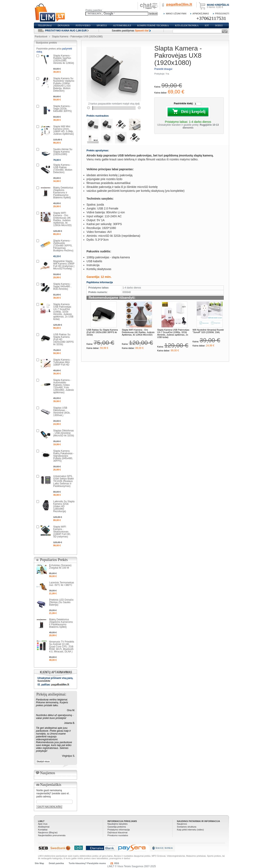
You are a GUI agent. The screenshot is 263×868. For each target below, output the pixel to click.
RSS (117, 863)
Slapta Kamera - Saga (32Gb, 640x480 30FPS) (62, 109)
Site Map (39, 863)
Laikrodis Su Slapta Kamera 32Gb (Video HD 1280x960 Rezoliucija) (64, 506)
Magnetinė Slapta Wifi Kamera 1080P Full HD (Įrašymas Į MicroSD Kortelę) (64, 265)
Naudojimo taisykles (118, 824)
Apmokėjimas (201, 14)
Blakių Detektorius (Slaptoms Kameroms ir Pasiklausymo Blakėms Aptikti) (63, 193)
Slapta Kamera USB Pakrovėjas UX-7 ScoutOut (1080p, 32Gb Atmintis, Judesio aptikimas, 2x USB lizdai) (173, 333)
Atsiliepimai (44, 827)
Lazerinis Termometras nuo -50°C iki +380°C (62, 584)
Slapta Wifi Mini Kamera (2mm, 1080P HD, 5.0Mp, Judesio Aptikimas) (63, 130)
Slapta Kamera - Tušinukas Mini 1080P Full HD (62, 362)
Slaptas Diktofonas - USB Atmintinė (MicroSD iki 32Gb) (64, 433)
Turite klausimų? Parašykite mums (87, 863)
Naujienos (182, 824)
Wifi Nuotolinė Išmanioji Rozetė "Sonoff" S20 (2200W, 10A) (208, 331)
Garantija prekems (117, 827)
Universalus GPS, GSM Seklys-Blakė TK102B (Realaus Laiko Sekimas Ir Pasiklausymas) (63, 481)
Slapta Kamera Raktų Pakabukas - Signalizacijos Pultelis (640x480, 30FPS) (64, 456)
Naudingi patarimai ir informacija (198, 821)
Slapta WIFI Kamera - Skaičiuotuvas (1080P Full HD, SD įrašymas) (62, 532)
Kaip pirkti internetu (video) (190, 830)
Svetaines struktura (187, 827)
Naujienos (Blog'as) (48, 832)
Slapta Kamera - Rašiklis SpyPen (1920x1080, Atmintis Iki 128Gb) (64, 59)
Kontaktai (43, 830)
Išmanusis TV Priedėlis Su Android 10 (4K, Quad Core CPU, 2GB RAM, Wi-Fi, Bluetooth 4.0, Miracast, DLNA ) (62, 647)
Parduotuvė (41, 37)
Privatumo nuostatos (118, 835)
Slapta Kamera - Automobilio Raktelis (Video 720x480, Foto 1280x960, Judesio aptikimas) (64, 386)
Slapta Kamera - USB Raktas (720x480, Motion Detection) (63, 169)
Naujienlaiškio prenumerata (52, 835)
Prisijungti (222, 14)
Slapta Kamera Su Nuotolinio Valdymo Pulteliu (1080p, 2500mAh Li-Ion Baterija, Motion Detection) (64, 85)
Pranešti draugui (163, 69)
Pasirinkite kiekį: (184, 103)
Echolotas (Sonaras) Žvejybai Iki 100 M (60, 567)
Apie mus (43, 824)
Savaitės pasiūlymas (130, 31)
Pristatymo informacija (119, 830)
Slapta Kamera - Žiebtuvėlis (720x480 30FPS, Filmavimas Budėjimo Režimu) (63, 246)
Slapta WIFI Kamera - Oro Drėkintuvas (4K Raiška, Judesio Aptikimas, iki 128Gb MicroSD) (138, 332)
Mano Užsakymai (176, 14)
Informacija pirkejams (122, 821)
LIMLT (41, 821)
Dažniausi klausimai (117, 832)
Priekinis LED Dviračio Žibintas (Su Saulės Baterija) (61, 602)
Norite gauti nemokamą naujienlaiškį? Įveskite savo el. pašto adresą (53, 793)
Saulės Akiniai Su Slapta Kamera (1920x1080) (63, 152)
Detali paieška (56, 863)
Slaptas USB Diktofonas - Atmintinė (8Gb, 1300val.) (62, 412)
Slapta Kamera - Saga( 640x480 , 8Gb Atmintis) (62, 286)
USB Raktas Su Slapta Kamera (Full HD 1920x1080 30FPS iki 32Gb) (102, 332)
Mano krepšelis (218, 5)
